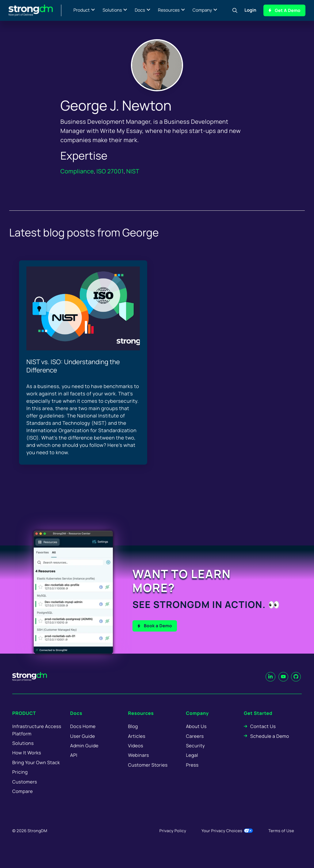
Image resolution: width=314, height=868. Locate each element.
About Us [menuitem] (196, 735)
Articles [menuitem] (137, 745)
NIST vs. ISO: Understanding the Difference (73, 366)
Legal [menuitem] (192, 764)
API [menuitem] (74, 764)
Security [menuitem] (195, 754)
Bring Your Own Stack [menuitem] (36, 771)
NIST (133, 171)
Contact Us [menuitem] (263, 735)
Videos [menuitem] (136, 754)
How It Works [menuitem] (27, 762)
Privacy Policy (173, 840)
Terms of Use (281, 840)
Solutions (112, 10)
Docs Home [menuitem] (83, 735)
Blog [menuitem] (133, 735)
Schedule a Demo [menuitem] (270, 745)
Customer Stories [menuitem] (148, 774)
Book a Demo (158, 626)
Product (82, 10)
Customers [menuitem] (25, 790)
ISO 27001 (110, 171)
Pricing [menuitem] (20, 781)
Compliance (77, 171)
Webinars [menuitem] (139, 764)
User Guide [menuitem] (83, 745)
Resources (169, 10)
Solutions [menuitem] (23, 752)
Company (202, 10)
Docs (140, 10)
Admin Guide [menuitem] (84, 754)
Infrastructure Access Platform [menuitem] (37, 739)
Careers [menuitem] (195, 745)
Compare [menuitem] (23, 800)
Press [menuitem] (192, 774)
